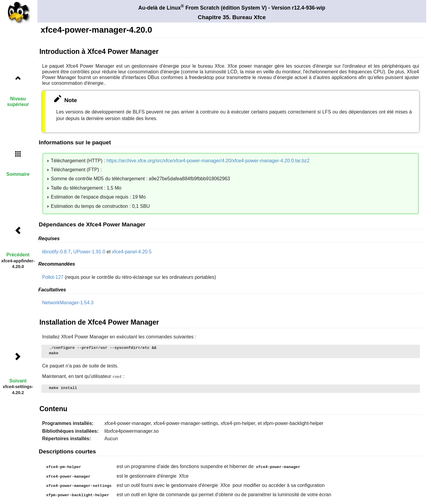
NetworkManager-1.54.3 (68, 303)
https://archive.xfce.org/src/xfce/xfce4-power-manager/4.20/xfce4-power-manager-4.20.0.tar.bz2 (208, 161)
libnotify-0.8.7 (56, 252)
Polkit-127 (53, 277)
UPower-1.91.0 (89, 252)
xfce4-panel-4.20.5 (132, 252)
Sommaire (18, 174)
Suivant (18, 381)
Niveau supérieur (18, 102)
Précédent (18, 255)
